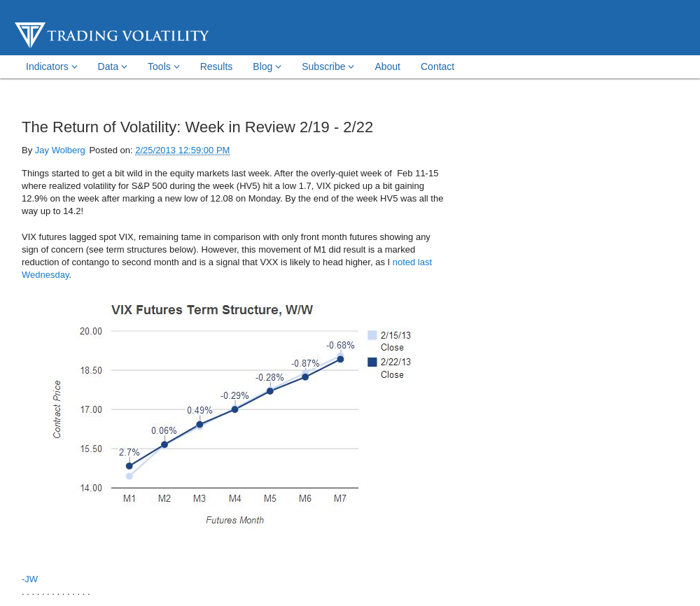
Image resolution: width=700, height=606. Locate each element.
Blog (267, 66)
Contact (437, 66)
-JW (30, 579)
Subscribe (328, 66)
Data (113, 66)
